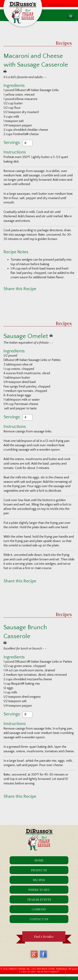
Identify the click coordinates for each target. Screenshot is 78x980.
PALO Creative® (51, 972)
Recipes (64, 43)
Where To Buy (39, 890)
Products (39, 870)
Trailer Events (39, 899)
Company (39, 909)
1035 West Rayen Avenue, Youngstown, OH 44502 (55, 969)
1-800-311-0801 (28, 972)
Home (39, 860)
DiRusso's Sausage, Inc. (19, 969)
